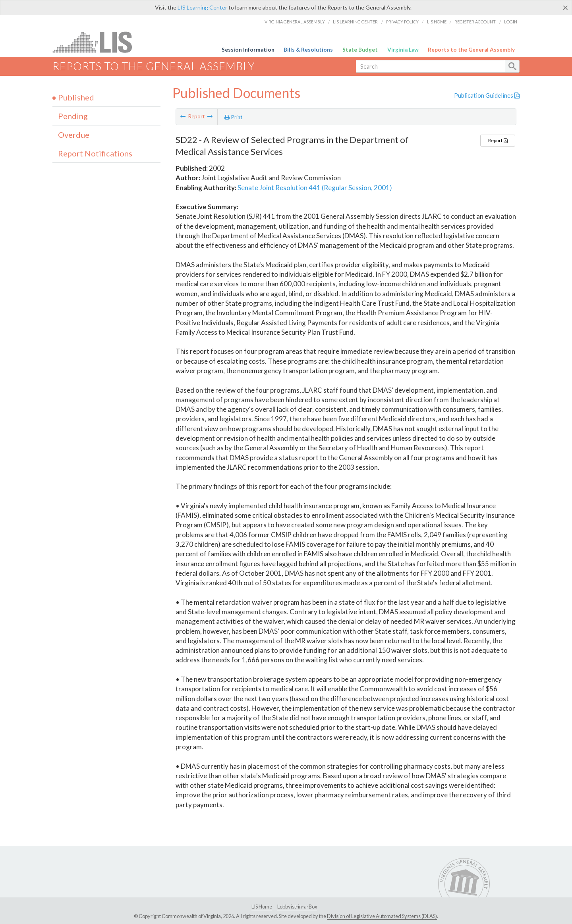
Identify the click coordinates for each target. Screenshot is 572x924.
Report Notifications (95, 153)
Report (498, 140)
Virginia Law (403, 50)
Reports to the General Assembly (471, 50)
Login (511, 22)
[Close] (565, 8)
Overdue (74, 135)
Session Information (248, 50)
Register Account (475, 22)
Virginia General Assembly (295, 22)
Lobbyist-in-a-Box (297, 907)
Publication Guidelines (487, 95)
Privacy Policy (402, 22)
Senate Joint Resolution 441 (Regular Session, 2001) (315, 188)
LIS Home (437, 22)
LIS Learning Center (202, 7)
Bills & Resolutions (308, 50)
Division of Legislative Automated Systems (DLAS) (382, 916)
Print (234, 117)
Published (76, 97)
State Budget (360, 50)
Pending (73, 116)
